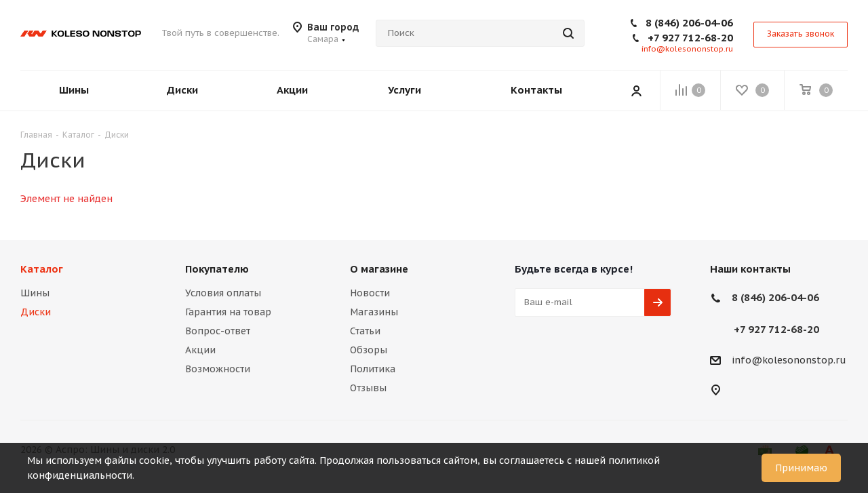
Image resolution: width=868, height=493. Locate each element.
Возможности (218, 369)
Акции (200, 350)
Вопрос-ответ (218, 331)
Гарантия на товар (228, 312)
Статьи (365, 331)
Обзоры (369, 350)
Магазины (374, 312)
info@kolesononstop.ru (687, 49)
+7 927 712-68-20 (690, 38)
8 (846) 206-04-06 (689, 23)
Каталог (42, 269)
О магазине (379, 269)
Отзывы (368, 388)
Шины (35, 293)
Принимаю (801, 468)
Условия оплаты (223, 293)
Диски (36, 312)
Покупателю (217, 269)
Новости (370, 293)
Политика (373, 369)
